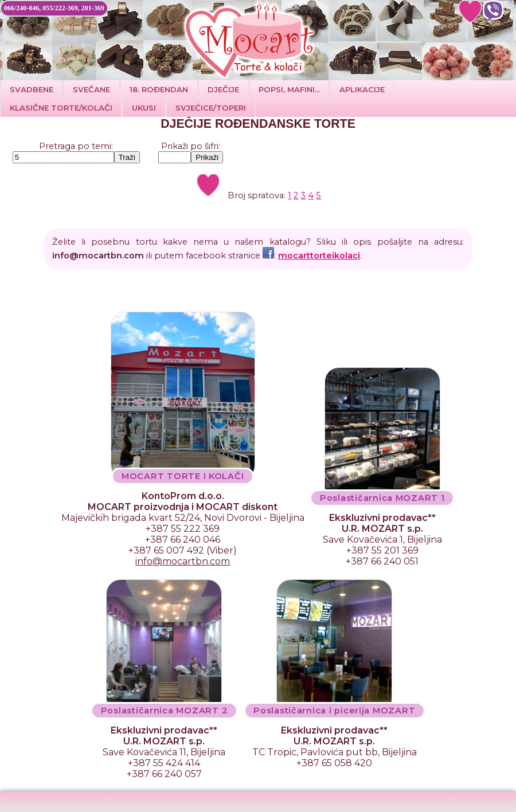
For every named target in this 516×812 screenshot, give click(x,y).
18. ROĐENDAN (159, 89)
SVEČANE (91, 89)
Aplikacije (362, 89)
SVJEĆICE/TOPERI (211, 108)
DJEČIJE (223, 89)
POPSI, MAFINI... (289, 89)
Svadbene (32, 89)
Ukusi (144, 108)
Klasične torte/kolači (61, 108)
